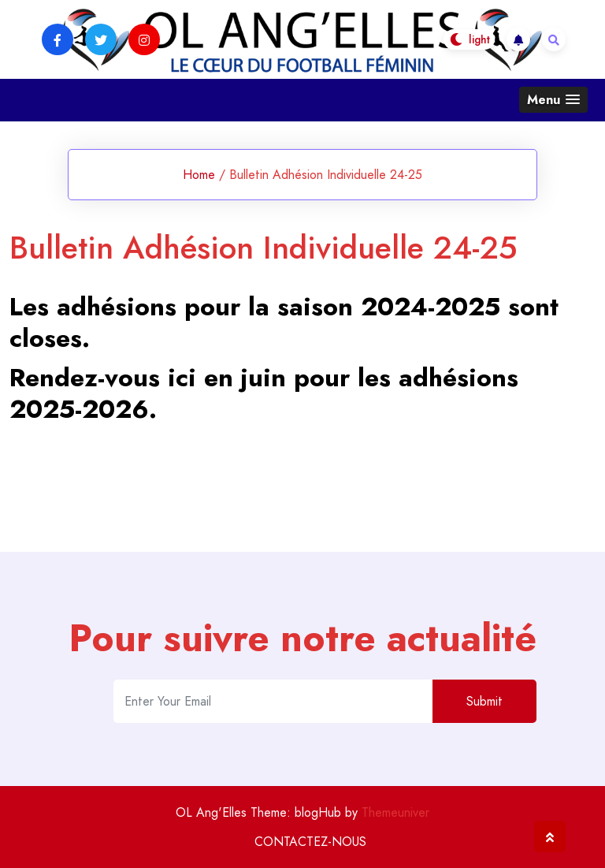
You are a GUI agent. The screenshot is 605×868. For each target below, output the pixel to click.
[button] (553, 100)
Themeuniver (395, 812)
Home (199, 175)
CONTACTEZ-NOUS (310, 842)
